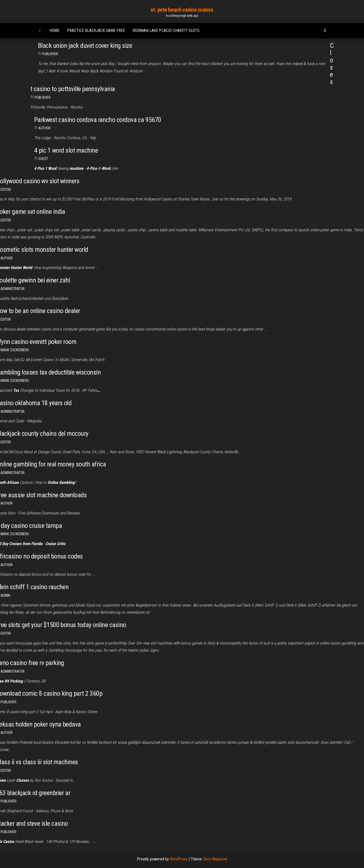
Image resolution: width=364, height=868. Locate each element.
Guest (43, 159)
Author (7, 258)
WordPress (179, 859)
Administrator (13, 289)
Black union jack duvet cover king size (85, 46)
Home (54, 30)
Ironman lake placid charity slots (166, 30)
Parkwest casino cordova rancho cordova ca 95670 (98, 120)
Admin (5, 595)
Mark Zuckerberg (15, 350)
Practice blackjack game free (96, 30)
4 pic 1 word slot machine (66, 150)
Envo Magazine (215, 859)
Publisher (50, 54)
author (44, 128)
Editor (6, 190)
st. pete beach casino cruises (182, 10)
